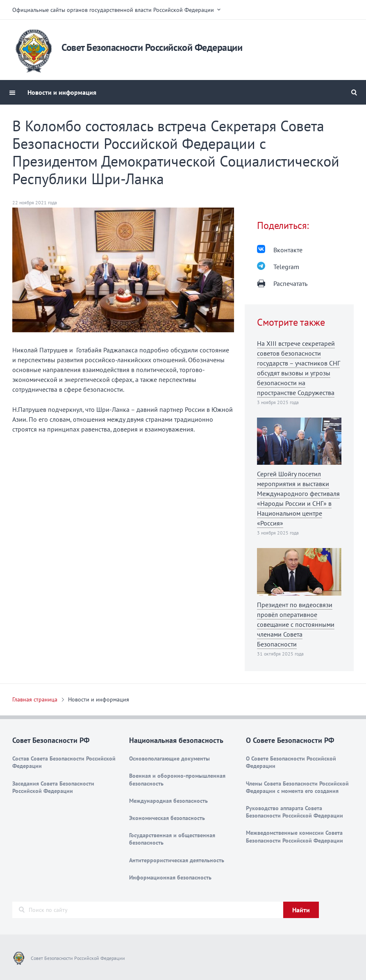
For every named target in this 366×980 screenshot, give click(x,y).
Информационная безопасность (170, 877)
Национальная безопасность (176, 740)
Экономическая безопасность (167, 818)
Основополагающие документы (169, 758)
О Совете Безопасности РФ (290, 740)
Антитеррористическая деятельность (177, 860)
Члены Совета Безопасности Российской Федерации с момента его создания (297, 787)
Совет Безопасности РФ (51, 740)
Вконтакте (288, 250)
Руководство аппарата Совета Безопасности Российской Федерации (294, 812)
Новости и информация (62, 92)
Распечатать (290, 283)
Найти (301, 910)
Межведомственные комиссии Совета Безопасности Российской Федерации (294, 836)
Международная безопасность (168, 801)
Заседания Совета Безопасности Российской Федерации (53, 787)
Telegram (286, 267)
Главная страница (35, 699)
